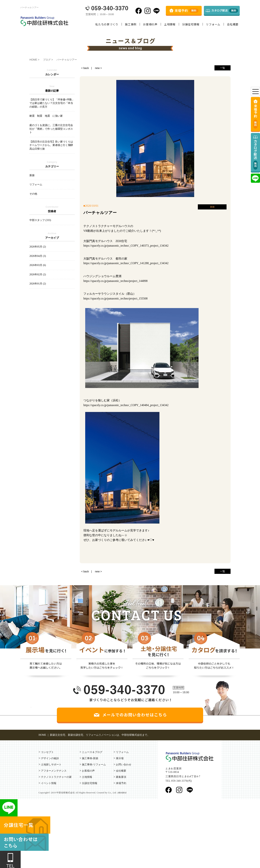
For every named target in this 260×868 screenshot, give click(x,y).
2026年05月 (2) (38, 247)
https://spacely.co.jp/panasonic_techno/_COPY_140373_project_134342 (126, 246)
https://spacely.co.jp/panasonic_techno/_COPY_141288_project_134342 (126, 263)
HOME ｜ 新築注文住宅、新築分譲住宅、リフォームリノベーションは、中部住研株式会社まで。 (94, 735)
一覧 (223, 68)
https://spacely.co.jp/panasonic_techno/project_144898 (115, 281)
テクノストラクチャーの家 (56, 777)
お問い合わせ (124, 765)
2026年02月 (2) (38, 274)
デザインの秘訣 (50, 758)
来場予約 (121, 783)
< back (85, 68)
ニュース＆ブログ (92, 752)
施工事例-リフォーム (94, 765)
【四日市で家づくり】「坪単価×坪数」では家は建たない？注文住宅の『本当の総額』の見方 (52, 103)
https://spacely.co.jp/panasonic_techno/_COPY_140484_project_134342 (126, 405)
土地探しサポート (51, 765)
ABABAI (122, 793)
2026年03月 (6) (38, 265)
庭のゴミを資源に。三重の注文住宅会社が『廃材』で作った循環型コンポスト (51, 129)
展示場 (120, 758)
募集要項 (121, 777)
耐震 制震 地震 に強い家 (46, 116)
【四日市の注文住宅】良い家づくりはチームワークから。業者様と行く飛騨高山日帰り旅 (51, 145)
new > (98, 68)
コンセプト (47, 752)
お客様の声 (150, 24)
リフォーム (213, 24)
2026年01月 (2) (38, 284)
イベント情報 (49, 783)
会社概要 (233, 24)
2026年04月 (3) (38, 256)
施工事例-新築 (90, 758)
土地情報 (170, 24)
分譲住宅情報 (191, 24)
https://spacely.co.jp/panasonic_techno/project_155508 (115, 298)
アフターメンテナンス (54, 771)
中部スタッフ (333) (40, 220)
